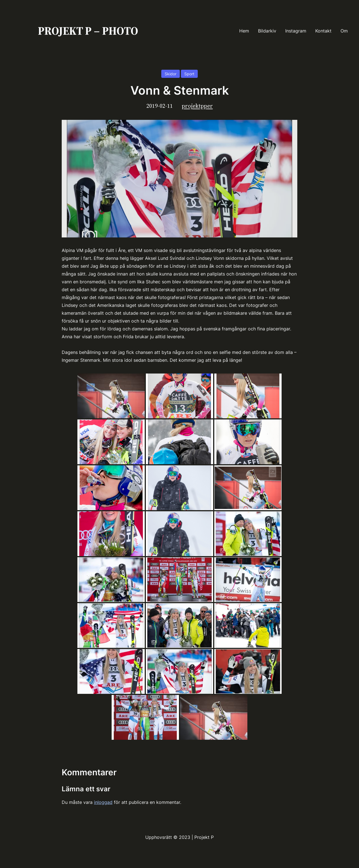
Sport (189, 74)
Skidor (171, 74)
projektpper (197, 106)
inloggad (103, 802)
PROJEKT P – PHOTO (88, 31)
